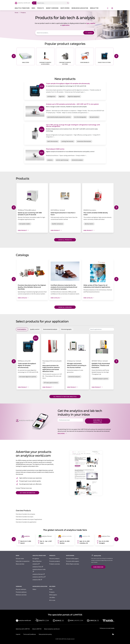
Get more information (28, 493)
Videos (34, 589)
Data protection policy (45, 634)
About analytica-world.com (52, 629)
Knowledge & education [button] (80, 8)
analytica (36, 564)
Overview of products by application (26, 522)
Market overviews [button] (52, 8)
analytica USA (37, 580)
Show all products (65, 240)
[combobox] (102, 329)
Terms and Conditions (30, 634)
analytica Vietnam (39, 574)
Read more (62, 433)
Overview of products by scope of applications (29, 519)
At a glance (36, 559)
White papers (53, 595)
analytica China (38, 567)
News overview (20, 564)
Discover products (54, 559)
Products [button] (41, 8)
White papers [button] (65, 8)
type (88, 23)
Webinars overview (21, 595)
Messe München (37, 561)
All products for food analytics (65, 397)
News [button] (33, 8)
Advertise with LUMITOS (23, 629)
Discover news (20, 559)
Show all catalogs (65, 307)
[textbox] (102, 329)
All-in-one (52, 600)
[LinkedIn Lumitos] (113, 634)
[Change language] (112, 8)
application (66, 25)
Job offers (52, 597)
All (34, 3)
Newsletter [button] (94, 8)
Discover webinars (21, 589)
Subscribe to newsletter (98, 421)
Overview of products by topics (25, 517)
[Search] (68, 3)
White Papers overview (72, 564)
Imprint (18, 634)
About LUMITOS (37, 629)
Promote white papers (73, 561)
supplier (93, 23)
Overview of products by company (25, 514)
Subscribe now (98, 567)
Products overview (55, 564)
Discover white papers (72, 559)
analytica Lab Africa (39, 577)
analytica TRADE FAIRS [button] (22, 8)
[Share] (108, 8)
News (51, 589)
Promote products (55, 561)
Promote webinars (21, 592)
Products (52, 592)
